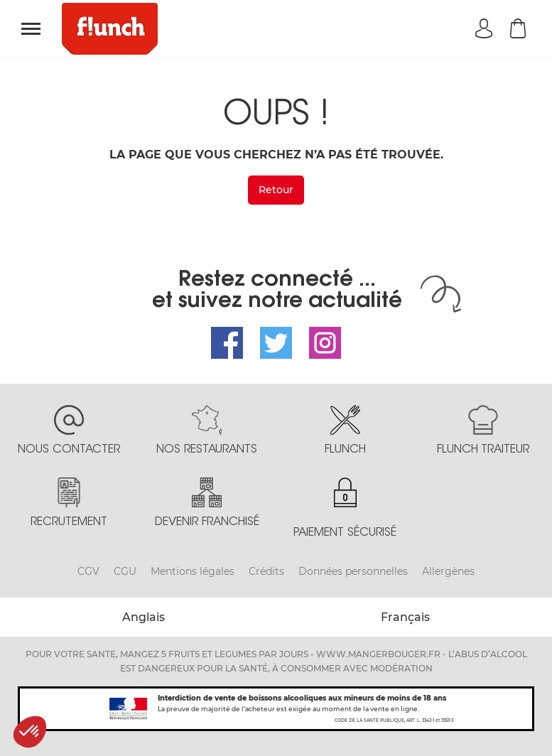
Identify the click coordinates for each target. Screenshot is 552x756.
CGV (88, 571)
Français (405, 617)
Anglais (144, 617)
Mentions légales (193, 571)
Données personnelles (353, 571)
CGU (125, 571)
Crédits (266, 571)
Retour (276, 190)
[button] (30, 732)
